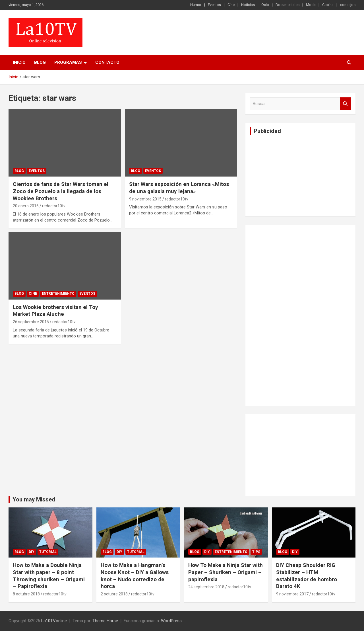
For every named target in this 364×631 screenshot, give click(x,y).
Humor (196, 5)
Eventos (214, 5)
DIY (32, 552)
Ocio (265, 5)
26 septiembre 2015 (31, 322)
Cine (231, 5)
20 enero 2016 (26, 206)
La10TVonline (54, 621)
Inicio (19, 62)
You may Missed (34, 499)
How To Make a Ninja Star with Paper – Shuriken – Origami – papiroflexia (226, 572)
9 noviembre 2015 (145, 199)
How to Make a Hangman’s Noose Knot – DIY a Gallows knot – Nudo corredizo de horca (135, 576)
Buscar (346, 104)
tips (256, 552)
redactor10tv (54, 206)
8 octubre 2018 (26, 594)
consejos (348, 5)
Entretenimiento (58, 294)
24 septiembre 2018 (206, 587)
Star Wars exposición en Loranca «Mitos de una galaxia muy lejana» (179, 188)
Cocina (328, 5)
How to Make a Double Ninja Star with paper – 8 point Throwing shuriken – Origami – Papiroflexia (49, 576)
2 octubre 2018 (114, 594)
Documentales (288, 5)
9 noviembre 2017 (292, 594)
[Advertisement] (292, 175)
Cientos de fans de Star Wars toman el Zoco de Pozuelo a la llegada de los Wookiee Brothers (61, 191)
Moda (311, 5)
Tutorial (48, 552)
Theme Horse (105, 621)
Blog (40, 62)
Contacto (107, 62)
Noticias (248, 5)
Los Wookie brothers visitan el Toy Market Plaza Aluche (55, 311)
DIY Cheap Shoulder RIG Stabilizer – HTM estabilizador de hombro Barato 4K (307, 576)
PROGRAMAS (68, 62)
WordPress (171, 621)
